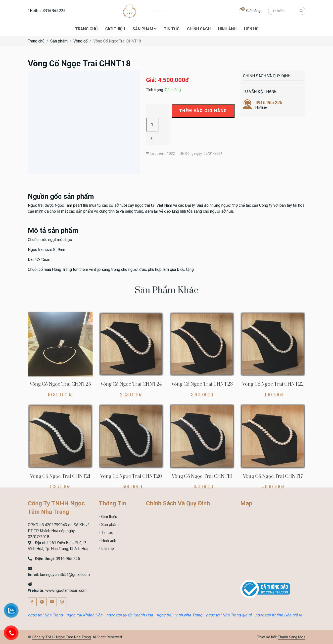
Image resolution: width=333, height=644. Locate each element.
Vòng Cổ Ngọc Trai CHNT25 (60, 441)
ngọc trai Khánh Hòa (84, 615)
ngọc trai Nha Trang (45, 615)
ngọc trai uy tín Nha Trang (179, 615)
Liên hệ (107, 548)
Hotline (273, 105)
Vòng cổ (80, 41)
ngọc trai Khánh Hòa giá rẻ (279, 615)
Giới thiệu (109, 517)
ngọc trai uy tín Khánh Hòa (130, 615)
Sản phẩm (59, 41)
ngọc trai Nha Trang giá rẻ (229, 615)
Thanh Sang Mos (292, 637)
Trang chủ (36, 41)
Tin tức (107, 533)
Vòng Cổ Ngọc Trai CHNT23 (202, 441)
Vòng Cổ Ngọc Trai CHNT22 (273, 441)
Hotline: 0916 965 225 (47, 11)
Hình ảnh (108, 541)
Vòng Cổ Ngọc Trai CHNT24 (131, 441)
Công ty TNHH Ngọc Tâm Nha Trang (61, 637)
